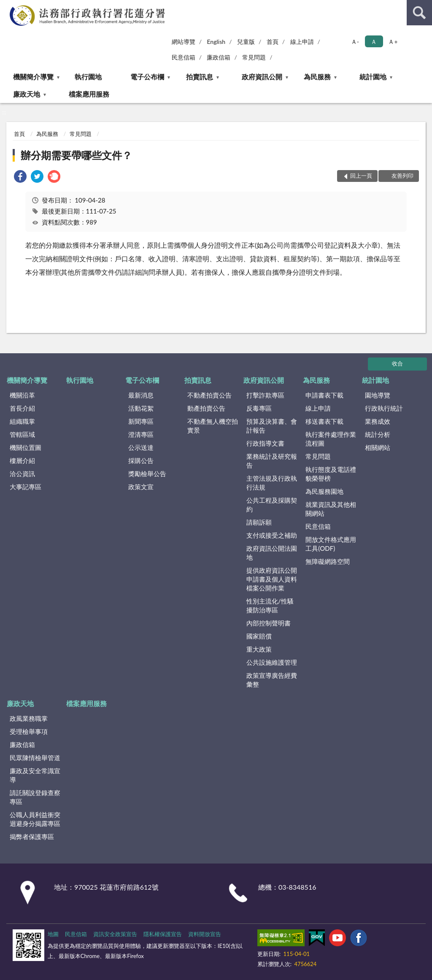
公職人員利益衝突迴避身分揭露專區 (35, 819)
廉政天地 (27, 94)
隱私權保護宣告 (163, 934)
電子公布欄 (147, 77)
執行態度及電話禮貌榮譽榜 (331, 474)
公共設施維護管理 (272, 662)
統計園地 (373, 77)
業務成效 (378, 421)
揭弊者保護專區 (32, 837)
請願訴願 (259, 522)
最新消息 (141, 395)
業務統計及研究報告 (272, 461)
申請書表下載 (324, 395)
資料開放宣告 (205, 934)
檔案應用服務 (89, 94)
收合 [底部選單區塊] (397, 363)
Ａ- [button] (355, 42)
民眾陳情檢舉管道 (35, 758)
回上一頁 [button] (361, 176)
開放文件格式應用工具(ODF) (331, 544)
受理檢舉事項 (29, 731)
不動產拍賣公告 (209, 395)
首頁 (273, 42)
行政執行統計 (384, 408)
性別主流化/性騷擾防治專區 (270, 605)
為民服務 (317, 77)
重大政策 (259, 649)
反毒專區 (259, 408)
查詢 (419, 13)
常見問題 (254, 57)
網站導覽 (184, 42)
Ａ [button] (374, 42)
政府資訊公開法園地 (272, 553)
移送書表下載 (324, 421)
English (216, 42)
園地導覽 (378, 395)
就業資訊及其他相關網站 (331, 509)
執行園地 (88, 77)
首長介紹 (22, 408)
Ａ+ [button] (393, 42)
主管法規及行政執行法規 (272, 483)
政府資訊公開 (262, 77)
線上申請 (302, 42)
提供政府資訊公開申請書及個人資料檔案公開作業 (272, 579)
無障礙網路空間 (328, 561)
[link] (20, 177)
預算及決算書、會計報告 (272, 426)
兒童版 (246, 42)
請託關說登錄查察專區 (35, 797)
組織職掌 (22, 421)
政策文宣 (141, 487)
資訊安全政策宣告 (115, 934)
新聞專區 (141, 421)
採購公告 (141, 460)
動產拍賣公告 (206, 408)
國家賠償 (259, 636)
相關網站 (378, 447)
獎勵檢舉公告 (147, 474)
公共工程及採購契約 (272, 505)
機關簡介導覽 (33, 77)
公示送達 (141, 447)
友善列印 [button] (402, 176)
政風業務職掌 (29, 718)
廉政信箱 (219, 57)
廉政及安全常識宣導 (35, 775)
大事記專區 (26, 487)
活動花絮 (141, 408)
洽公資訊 (22, 474)
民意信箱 (184, 57)
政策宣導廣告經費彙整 (272, 680)
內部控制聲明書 (269, 623)
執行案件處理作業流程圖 (331, 439)
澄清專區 (141, 434)
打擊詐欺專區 (265, 395)
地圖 (53, 934)
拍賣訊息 (200, 77)
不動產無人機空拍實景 (213, 426)
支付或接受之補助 (272, 535)
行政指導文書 (265, 443)
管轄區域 (22, 434)
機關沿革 (22, 395)
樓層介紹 (22, 460)
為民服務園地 (324, 491)
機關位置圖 (26, 447)
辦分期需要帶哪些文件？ (76, 155)
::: (7, 6)
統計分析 (378, 434)
